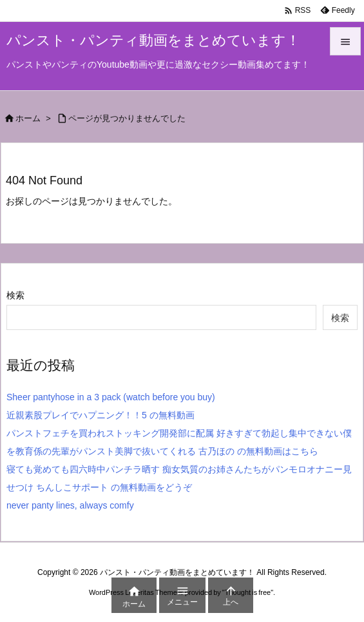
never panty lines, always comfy (70, 505)
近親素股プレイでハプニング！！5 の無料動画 (101, 415)
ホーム (28, 118)
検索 (15, 295)
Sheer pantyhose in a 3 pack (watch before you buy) (111, 397)
